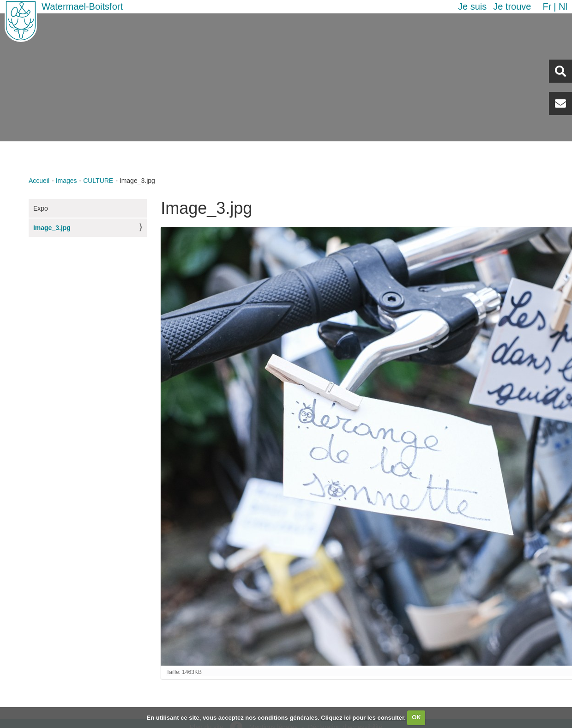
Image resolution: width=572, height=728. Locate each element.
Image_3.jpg (52, 228)
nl (563, 6)
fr (547, 6)
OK (416, 717)
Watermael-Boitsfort (82, 6)
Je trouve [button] (512, 6)
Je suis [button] (472, 6)
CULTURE (98, 181)
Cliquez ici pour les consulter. (363, 717)
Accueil (39, 181)
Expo (41, 208)
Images (66, 181)
